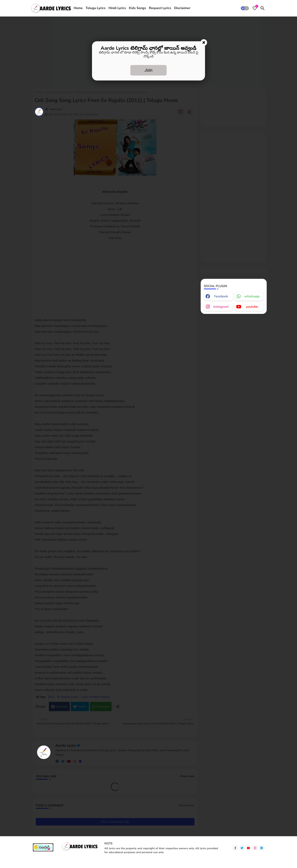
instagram (221, 307)
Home (78, 8)
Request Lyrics (160, 8)
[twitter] (242, 848)
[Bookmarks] (255, 8)
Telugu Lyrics (96, 8)
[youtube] (248, 848)
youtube (252, 307)
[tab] (78, 8)
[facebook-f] (235, 848)
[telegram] (262, 848)
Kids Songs (137, 8)
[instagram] (255, 848)
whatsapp (252, 296)
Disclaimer (182, 8)
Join (148, 70)
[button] (245, 8)
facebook (221, 296)
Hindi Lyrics (117, 8)
